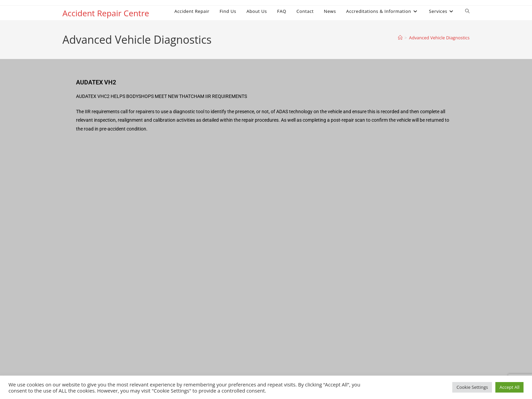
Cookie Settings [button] (472, 387)
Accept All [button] (509, 387)
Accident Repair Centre (106, 13)
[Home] (400, 38)
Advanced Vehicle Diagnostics (439, 38)
